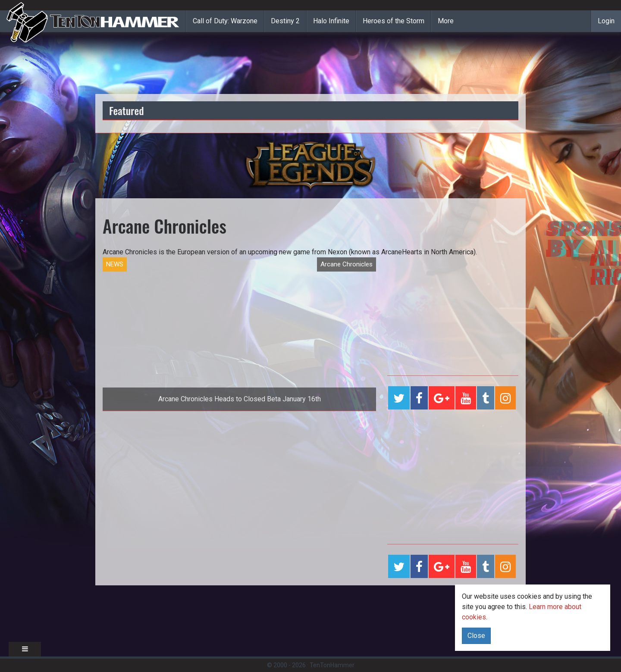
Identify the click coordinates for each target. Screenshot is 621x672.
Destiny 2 (285, 21)
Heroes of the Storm (394, 21)
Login (606, 21)
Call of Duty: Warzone (225, 21)
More (446, 21)
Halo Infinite (331, 21)
